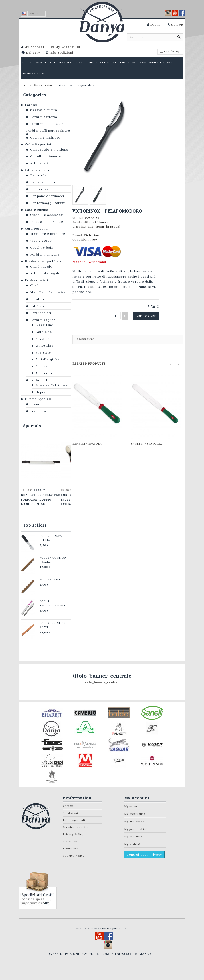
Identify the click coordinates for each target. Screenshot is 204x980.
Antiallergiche (47, 359)
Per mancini (46, 366)
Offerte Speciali (38, 399)
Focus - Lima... (47, 577)
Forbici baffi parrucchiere (48, 131)
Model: (79, 218)
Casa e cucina (43, 85)
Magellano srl (117, 926)
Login (155, 24)
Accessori (44, 373)
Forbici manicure (45, 254)
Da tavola (38, 175)
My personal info (136, 827)
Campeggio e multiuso (49, 149)
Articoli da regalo (45, 273)
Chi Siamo (70, 839)
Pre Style (43, 352)
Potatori (37, 299)
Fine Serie (39, 411)
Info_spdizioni (61, 52)
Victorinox (93, 235)
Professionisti (37, 280)
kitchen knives (37, 170)
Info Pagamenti (74, 818)
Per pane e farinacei (47, 196)
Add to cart (147, 315)
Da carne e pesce (45, 182)
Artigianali (39, 163)
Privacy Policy (73, 832)
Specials (32, 426)
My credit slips (135, 812)
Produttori (71, 846)
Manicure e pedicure (48, 234)
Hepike (41, 392)
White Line (44, 346)
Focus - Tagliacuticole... (50, 600)
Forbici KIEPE (42, 380)
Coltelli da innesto (46, 156)
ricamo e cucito (44, 110)
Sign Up (177, 24)
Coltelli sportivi (38, 144)
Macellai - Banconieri (48, 292)
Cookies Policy (74, 853)
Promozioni (40, 404)
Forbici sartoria (44, 117)
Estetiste (38, 306)
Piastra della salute (47, 222)
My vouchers (133, 834)
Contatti (69, 804)
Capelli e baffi (42, 248)
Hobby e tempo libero (44, 261)
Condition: (81, 239)
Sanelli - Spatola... (88, 442)
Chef (34, 285)
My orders (132, 804)
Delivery (33, 52)
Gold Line (44, 332)
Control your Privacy (144, 852)
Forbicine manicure (47, 124)
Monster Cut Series (52, 385)
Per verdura (40, 189)
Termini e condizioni (78, 825)
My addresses (134, 819)
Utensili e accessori (47, 215)
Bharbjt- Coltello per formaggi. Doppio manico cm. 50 (39, 498)
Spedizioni (70, 811)
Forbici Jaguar (43, 320)
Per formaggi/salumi (48, 203)
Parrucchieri (41, 313)
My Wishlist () (68, 47)
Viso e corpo (41, 241)
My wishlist (132, 842)
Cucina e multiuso (45, 137)
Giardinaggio (41, 266)
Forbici (31, 105)
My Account (34, 47)
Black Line (44, 325)
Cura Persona (36, 229)
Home (24, 85)
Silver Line (45, 339)
